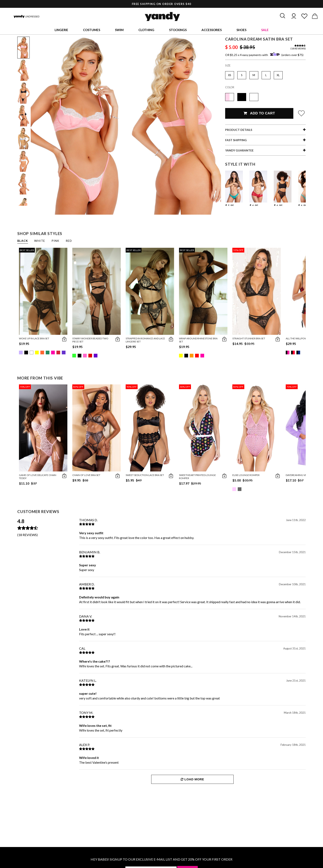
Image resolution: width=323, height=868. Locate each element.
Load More (192, 779)
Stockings (178, 30)
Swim (119, 30)
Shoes (241, 30)
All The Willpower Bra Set (303, 338)
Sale (265, 30)
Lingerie (61, 30)
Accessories (212, 30)
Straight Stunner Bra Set (249, 338)
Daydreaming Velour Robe (303, 475)
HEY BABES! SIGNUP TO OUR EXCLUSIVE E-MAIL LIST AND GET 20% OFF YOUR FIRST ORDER (161, 859)
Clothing (146, 30)
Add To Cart (259, 113)
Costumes (92, 30)
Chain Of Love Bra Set (86, 475)
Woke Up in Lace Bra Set (34, 338)
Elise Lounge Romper (246, 475)
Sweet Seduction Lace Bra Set (145, 475)
